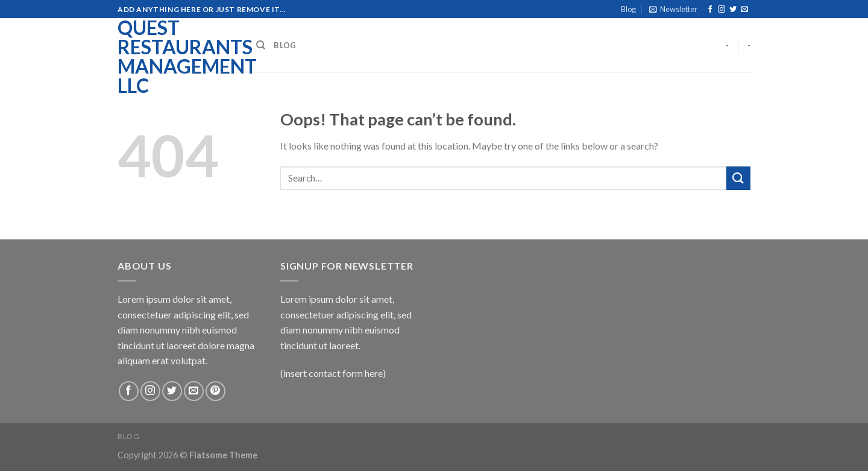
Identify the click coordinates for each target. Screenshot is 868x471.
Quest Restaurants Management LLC (178, 57)
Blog (628, 9)
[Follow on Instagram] (722, 10)
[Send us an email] (744, 10)
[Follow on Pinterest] (215, 391)
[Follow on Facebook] (710, 10)
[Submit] (738, 178)
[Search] (261, 45)
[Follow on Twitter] (733, 10)
